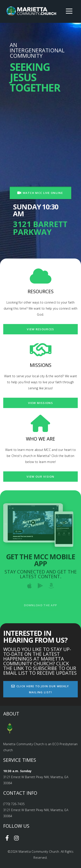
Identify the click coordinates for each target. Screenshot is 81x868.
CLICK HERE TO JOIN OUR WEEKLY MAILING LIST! (40, 689)
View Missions (40, 403)
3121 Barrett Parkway (40, 228)
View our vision (40, 477)
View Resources (40, 329)
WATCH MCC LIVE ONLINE (40, 193)
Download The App (41, 605)
